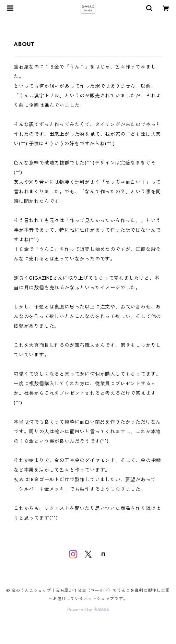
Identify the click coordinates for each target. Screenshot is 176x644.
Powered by (88, 610)
